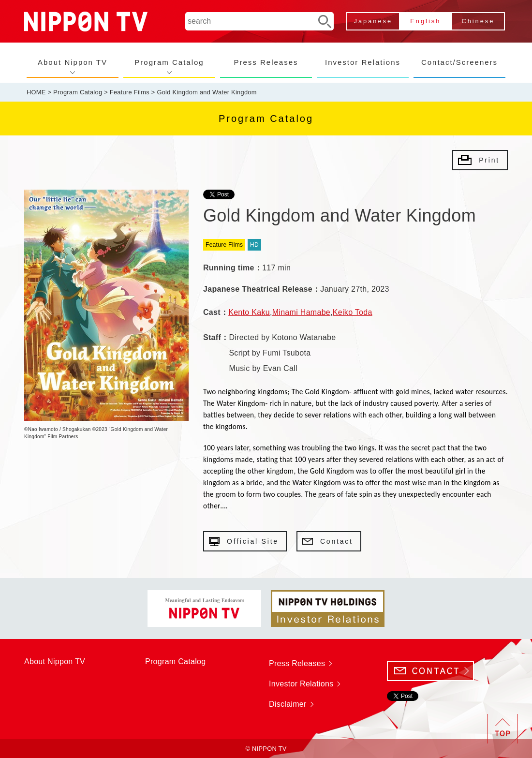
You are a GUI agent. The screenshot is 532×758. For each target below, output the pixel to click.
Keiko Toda (353, 312)
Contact (337, 541)
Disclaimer (288, 704)
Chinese (478, 21)
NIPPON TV (86, 22)
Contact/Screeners (459, 62)
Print (489, 160)
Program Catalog (169, 62)
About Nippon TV (73, 62)
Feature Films (130, 92)
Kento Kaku (249, 312)
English (425, 21)
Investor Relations (363, 62)
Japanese (373, 21)
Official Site (253, 541)
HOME (36, 92)
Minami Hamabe (301, 312)
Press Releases (266, 62)
